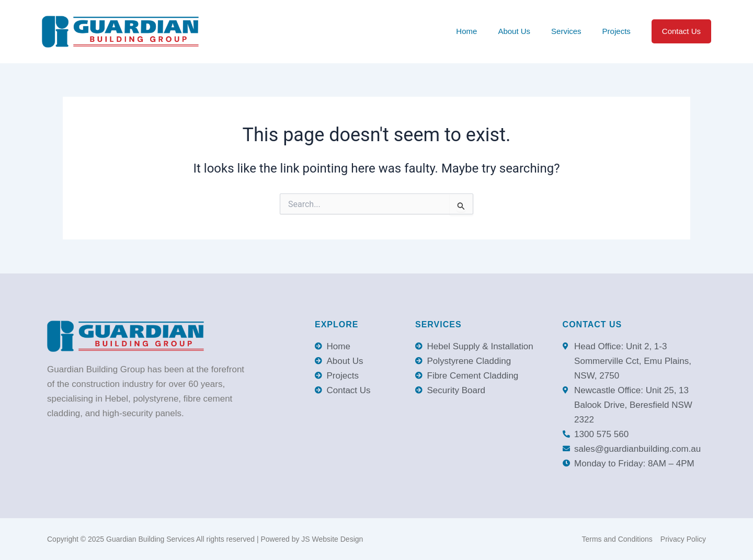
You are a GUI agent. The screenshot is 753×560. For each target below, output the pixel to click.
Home (466, 31)
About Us (514, 31)
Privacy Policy (683, 539)
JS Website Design (332, 539)
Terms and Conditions (617, 539)
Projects (617, 31)
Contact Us (681, 31)
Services (566, 31)
